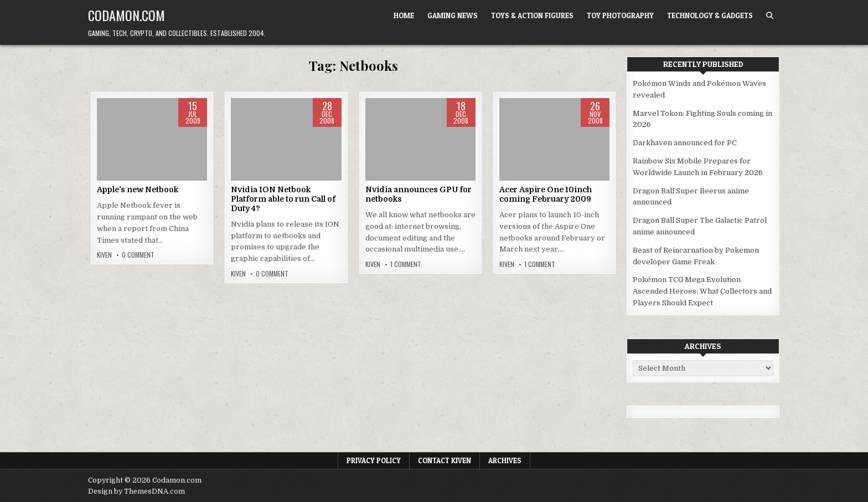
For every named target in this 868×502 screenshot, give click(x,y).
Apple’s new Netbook (138, 189)
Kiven (104, 255)
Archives (505, 460)
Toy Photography (620, 16)
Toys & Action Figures (532, 16)
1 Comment (406, 264)
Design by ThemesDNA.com (136, 491)
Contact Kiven (445, 460)
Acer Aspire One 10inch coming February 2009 (546, 194)
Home (404, 16)
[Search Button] (770, 16)
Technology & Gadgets (710, 16)
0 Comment (138, 255)
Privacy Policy (374, 460)
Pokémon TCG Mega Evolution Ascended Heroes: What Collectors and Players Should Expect (702, 291)
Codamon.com (126, 15)
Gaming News (453, 16)
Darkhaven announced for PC (685, 143)
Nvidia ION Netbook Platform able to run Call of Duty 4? (283, 199)
